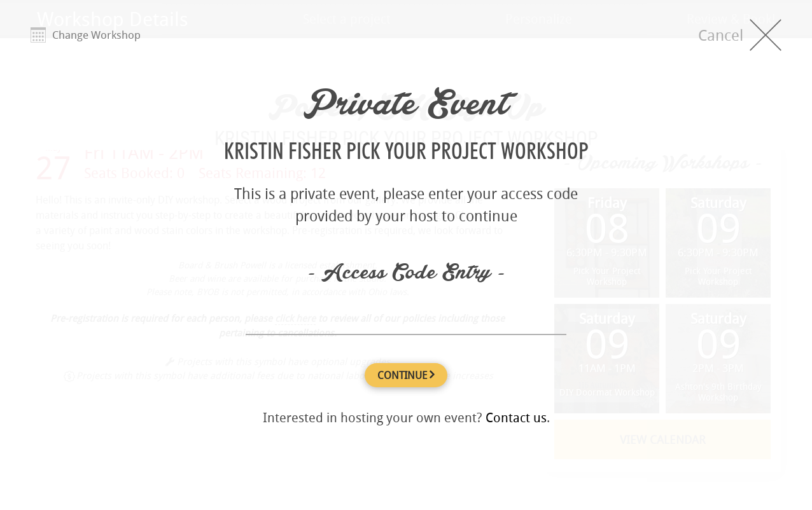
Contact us (516, 417)
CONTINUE (406, 375)
